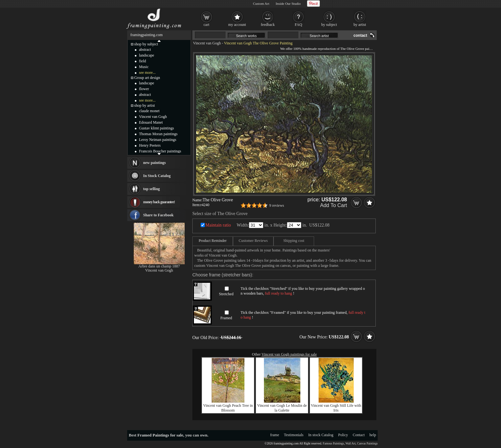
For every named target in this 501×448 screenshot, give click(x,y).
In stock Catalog (321, 435)
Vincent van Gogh (207, 43)
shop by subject (146, 44)
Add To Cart (334, 205)
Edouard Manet (151, 122)
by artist (360, 25)
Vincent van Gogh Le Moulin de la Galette (282, 408)
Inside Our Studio (288, 4)
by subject (329, 25)
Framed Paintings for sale (160, 435)
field (143, 61)
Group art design (147, 78)
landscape (146, 55)
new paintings (154, 163)
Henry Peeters (150, 145)
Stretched (226, 294)
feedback (268, 25)
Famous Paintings (333, 444)
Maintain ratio (218, 225)
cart (206, 25)
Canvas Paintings (367, 444)
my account (237, 25)
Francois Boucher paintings (160, 151)
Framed (226, 318)
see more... (147, 73)
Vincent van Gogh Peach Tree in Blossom (228, 408)
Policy (343, 435)
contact (360, 35)
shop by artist (145, 105)
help (373, 435)
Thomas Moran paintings (158, 134)
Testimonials (294, 435)
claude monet (149, 111)
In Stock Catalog (157, 176)
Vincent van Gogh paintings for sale (289, 354)
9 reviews (277, 205)
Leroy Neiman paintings (158, 140)
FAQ (298, 25)
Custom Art (261, 4)
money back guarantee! (159, 202)
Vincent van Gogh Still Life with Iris (336, 408)
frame (275, 435)
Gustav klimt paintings (156, 128)
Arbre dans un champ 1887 (159, 266)
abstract (145, 50)
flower (144, 89)
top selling (151, 189)
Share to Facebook (158, 215)
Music (144, 67)
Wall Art (351, 444)
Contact (359, 435)
